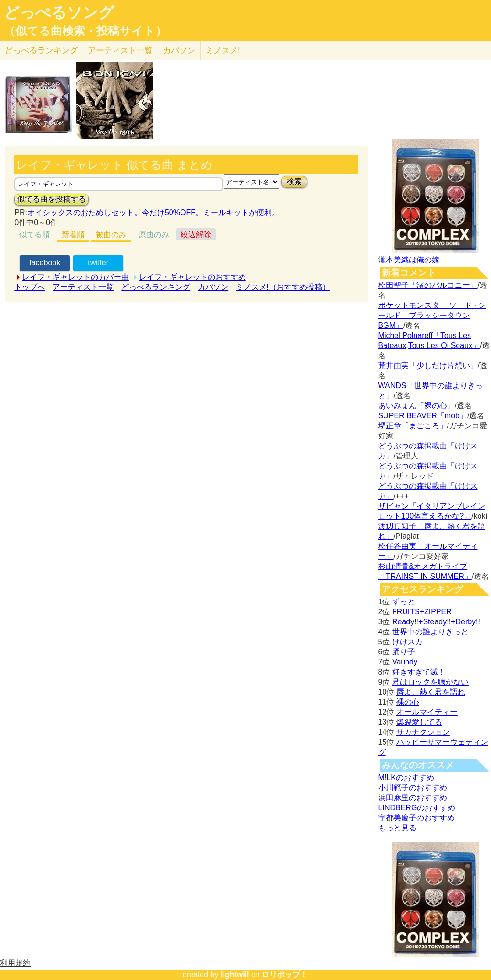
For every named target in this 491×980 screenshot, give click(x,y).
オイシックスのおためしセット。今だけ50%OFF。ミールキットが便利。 (153, 212)
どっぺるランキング (156, 287)
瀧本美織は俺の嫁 (409, 260)
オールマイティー (427, 712)
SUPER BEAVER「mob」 (423, 416)
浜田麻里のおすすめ (413, 798)
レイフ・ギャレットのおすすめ (192, 277)
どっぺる (41, 50)
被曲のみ (111, 234)
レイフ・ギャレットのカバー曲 (75, 277)
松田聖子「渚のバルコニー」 (428, 285)
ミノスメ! (223, 50)
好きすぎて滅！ (419, 672)
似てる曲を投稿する (52, 199)
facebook (45, 263)
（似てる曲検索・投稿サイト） (85, 31)
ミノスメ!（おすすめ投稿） (283, 287)
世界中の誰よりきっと (430, 632)
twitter (98, 263)
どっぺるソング (59, 12)
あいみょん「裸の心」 (416, 406)
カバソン (179, 50)
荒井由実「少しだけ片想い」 (428, 365)
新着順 (73, 234)
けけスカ (407, 642)
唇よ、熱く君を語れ (431, 692)
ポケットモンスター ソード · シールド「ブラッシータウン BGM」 (432, 315)
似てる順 (34, 234)
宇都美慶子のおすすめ (416, 818)
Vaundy (405, 662)
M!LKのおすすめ (406, 778)
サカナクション (423, 732)
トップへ (30, 287)
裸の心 (408, 702)
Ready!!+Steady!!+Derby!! (436, 622)
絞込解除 (196, 234)
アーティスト (120, 50)
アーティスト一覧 (83, 287)
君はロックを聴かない (430, 682)
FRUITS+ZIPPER (422, 612)
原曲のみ (154, 234)
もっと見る (397, 828)
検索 (294, 181)
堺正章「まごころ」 (413, 426)
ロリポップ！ (285, 975)
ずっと (404, 602)
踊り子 (404, 652)
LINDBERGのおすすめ (417, 808)
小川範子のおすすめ (413, 788)
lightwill (235, 975)
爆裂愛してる (419, 722)
